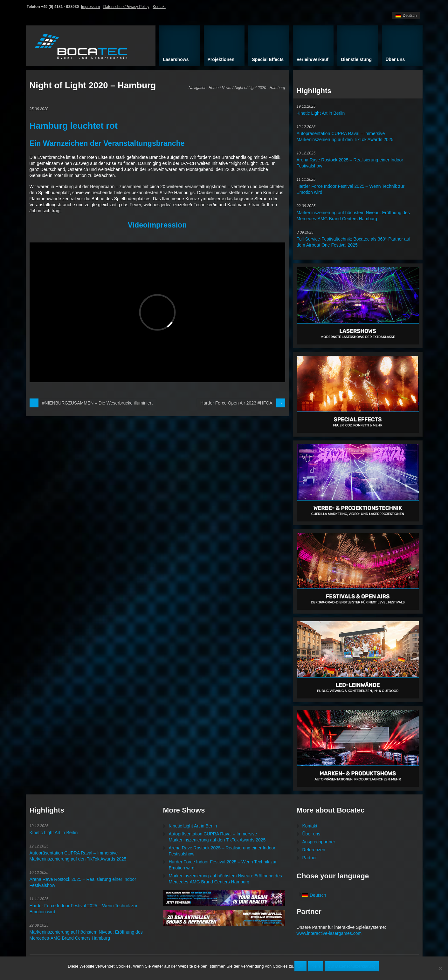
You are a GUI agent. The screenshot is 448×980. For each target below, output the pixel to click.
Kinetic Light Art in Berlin (321, 113)
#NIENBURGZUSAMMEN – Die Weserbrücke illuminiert (97, 403)
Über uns (311, 834)
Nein (316, 966)
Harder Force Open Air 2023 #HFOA (236, 403)
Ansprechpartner (319, 842)
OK (301, 966)
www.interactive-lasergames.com (329, 933)
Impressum (90, 7)
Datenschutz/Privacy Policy (126, 7)
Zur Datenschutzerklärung (352, 966)
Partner (310, 858)
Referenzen (314, 850)
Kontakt (159, 7)
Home (214, 88)
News (227, 88)
